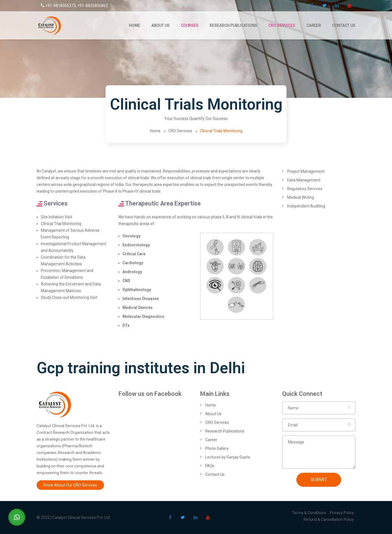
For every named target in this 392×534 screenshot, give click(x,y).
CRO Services (282, 25)
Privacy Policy (342, 513)
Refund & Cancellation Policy (329, 519)
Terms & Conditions (309, 513)
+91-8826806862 (93, 6)
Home (134, 25)
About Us (160, 25)
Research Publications (233, 25)
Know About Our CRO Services (70, 485)
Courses (190, 25)
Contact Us (344, 25)
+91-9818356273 (58, 6)
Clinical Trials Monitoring (221, 131)
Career (314, 25)
